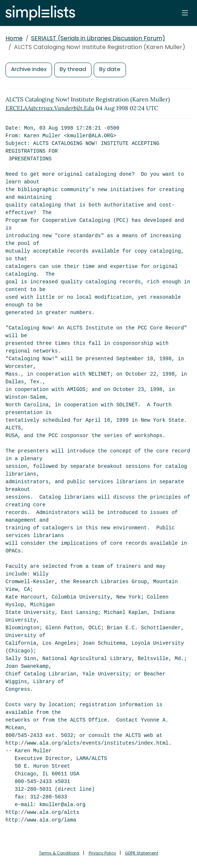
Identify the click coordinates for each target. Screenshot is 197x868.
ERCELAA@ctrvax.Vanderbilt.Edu (50, 108)
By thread (73, 69)
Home (14, 38)
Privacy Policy (102, 853)
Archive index (29, 69)
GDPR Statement (142, 853)
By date (110, 69)
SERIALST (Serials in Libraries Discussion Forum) (98, 38)
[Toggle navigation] (185, 13)
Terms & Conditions (59, 853)
